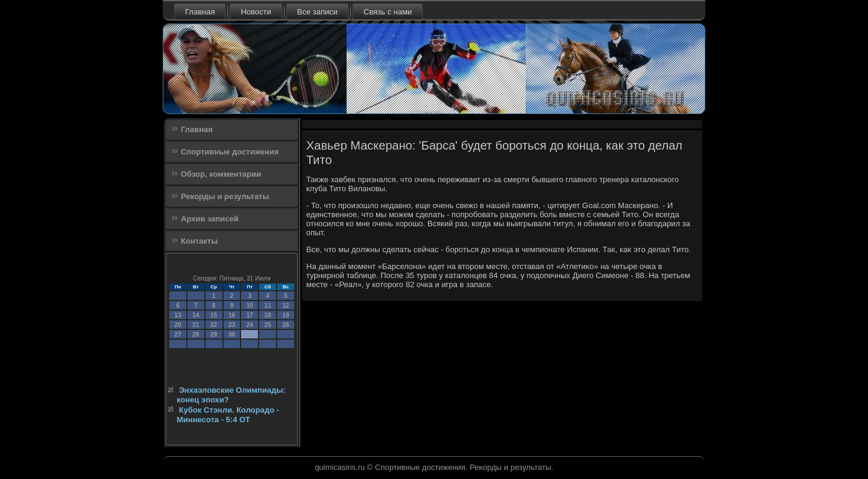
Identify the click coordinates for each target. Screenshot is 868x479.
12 (285, 306)
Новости (256, 12)
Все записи (317, 12)
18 (268, 315)
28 (196, 335)
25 (268, 325)
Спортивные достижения (230, 152)
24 (250, 325)
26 (285, 325)
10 (250, 306)
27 (178, 335)
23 (232, 325)
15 (214, 315)
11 (268, 306)
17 (250, 315)
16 (232, 315)
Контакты (199, 241)
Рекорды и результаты (225, 196)
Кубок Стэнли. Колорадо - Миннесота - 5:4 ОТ (228, 415)
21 (196, 325)
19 (285, 315)
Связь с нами (388, 12)
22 (214, 325)
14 (196, 315)
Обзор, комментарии (221, 174)
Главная (200, 12)
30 (232, 335)
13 (178, 315)
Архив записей (210, 219)
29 (214, 335)
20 (178, 325)
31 (250, 335)
